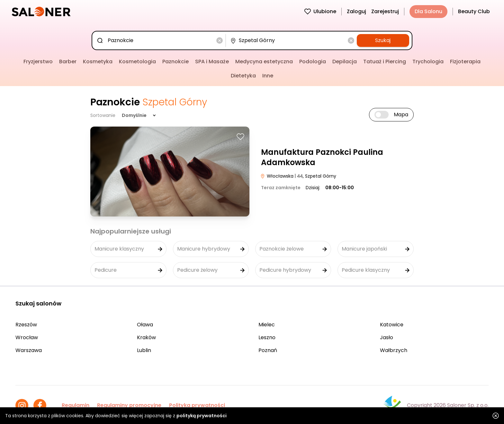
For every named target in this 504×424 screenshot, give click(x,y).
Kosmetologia (137, 62)
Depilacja (345, 62)
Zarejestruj (385, 11)
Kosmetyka (98, 62)
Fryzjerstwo (38, 62)
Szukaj (383, 40)
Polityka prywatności (197, 405)
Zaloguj (356, 11)
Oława (145, 325)
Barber (68, 62)
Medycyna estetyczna (264, 62)
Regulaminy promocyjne (129, 405)
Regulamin (76, 405)
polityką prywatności (202, 416)
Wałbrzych (394, 350)
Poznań (268, 350)
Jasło (387, 337)
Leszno (267, 337)
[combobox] (160, 40)
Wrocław (27, 337)
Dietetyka (243, 76)
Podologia (313, 62)
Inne (268, 76)
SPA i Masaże (212, 62)
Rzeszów (26, 325)
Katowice (392, 325)
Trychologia (428, 62)
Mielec (267, 325)
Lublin (144, 350)
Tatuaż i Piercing (385, 62)
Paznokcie (175, 62)
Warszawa (29, 350)
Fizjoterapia (465, 62)
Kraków (146, 337)
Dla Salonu (428, 11)
